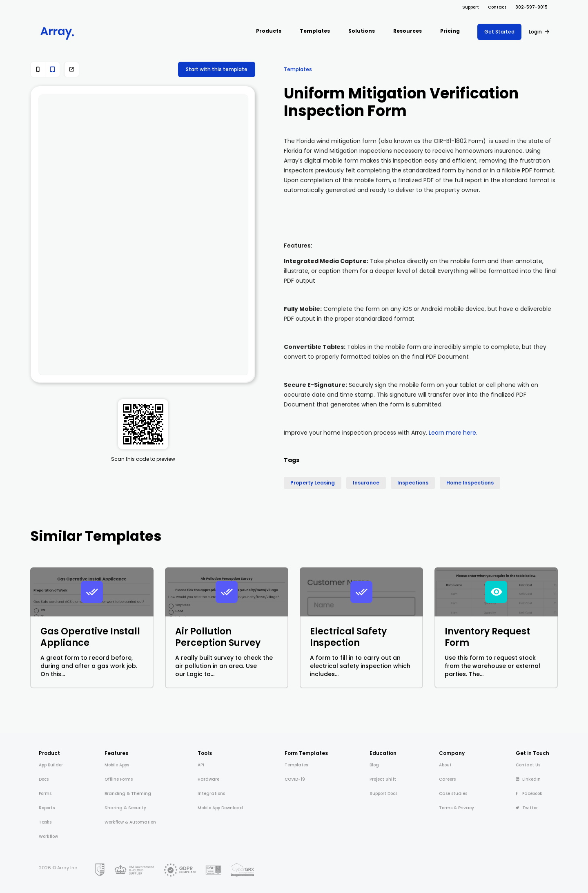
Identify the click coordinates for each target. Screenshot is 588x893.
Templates (298, 69)
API (201, 765)
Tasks (45, 822)
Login (535, 32)
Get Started (499, 32)
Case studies (453, 794)
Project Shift (383, 779)
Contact (497, 7)
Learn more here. (453, 433)
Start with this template (217, 69)
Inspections (413, 483)
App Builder (51, 765)
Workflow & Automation (130, 822)
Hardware (208, 779)
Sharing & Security (125, 808)
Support (471, 7)
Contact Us (528, 765)
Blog (374, 765)
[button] (269, 32)
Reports (47, 808)
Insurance (366, 483)
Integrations (211, 794)
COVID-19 (295, 779)
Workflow (48, 836)
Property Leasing (313, 483)
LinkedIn (528, 779)
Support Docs (383, 794)
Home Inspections (470, 483)
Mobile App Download (220, 808)
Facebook (529, 794)
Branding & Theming (128, 794)
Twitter (527, 808)
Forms (45, 794)
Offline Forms (119, 779)
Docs (44, 779)
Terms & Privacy (457, 808)
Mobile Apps (117, 765)
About (445, 765)
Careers (447, 779)
